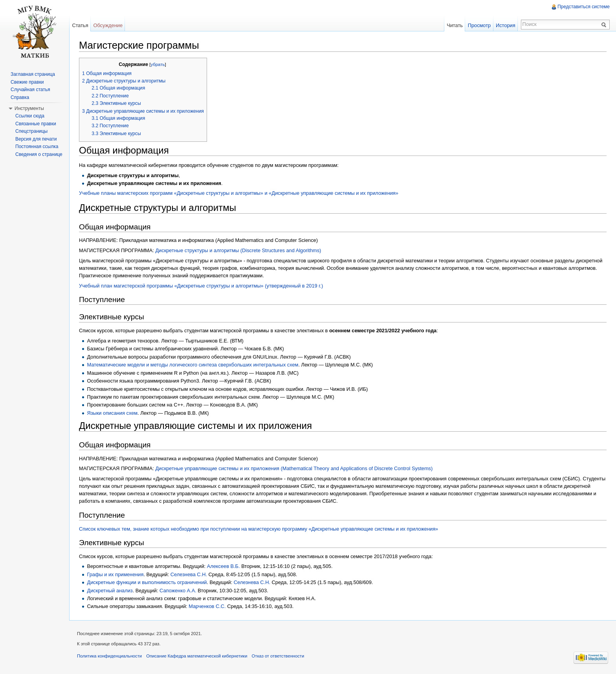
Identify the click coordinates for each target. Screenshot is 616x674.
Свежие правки (27, 82)
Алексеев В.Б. (224, 566)
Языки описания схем (112, 413)
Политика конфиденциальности (109, 656)
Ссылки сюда (30, 116)
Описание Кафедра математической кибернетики (197, 656)
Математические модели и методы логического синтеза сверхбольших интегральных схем (192, 365)
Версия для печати (36, 139)
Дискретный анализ (110, 591)
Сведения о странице (39, 154)
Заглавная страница (33, 74)
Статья (80, 25)
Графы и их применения (115, 574)
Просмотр (479, 25)
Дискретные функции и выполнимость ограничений (147, 582)
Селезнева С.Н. (189, 574)
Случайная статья (30, 90)
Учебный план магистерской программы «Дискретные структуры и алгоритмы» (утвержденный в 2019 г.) (201, 286)
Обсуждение (108, 25)
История (506, 25)
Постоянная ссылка (37, 147)
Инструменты (29, 108)
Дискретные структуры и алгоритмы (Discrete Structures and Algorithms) (238, 250)
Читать (455, 25)
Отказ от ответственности (278, 656)
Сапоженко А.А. (178, 591)
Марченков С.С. (207, 606)
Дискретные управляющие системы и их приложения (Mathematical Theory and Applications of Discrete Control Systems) (294, 468)
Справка (20, 97)
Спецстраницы (31, 131)
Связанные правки (36, 124)
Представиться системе (584, 7)
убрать (158, 64)
